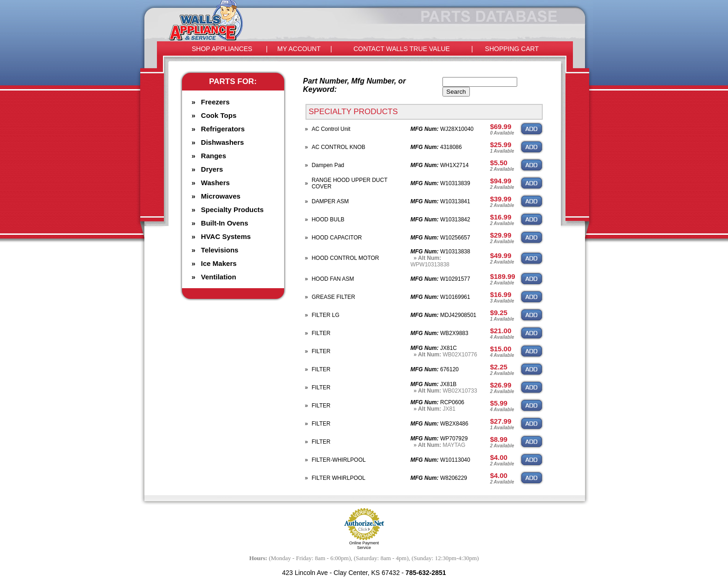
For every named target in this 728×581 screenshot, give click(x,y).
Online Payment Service (364, 545)
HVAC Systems (226, 236)
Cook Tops (219, 115)
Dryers (212, 169)
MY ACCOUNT (299, 49)
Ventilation (219, 277)
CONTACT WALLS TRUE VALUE (402, 49)
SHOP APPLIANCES (222, 49)
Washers (215, 183)
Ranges (214, 156)
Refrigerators (223, 129)
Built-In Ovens (225, 223)
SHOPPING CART (512, 49)
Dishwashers (223, 142)
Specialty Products (232, 210)
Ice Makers (219, 263)
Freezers (215, 102)
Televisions (220, 250)
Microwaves (221, 196)
